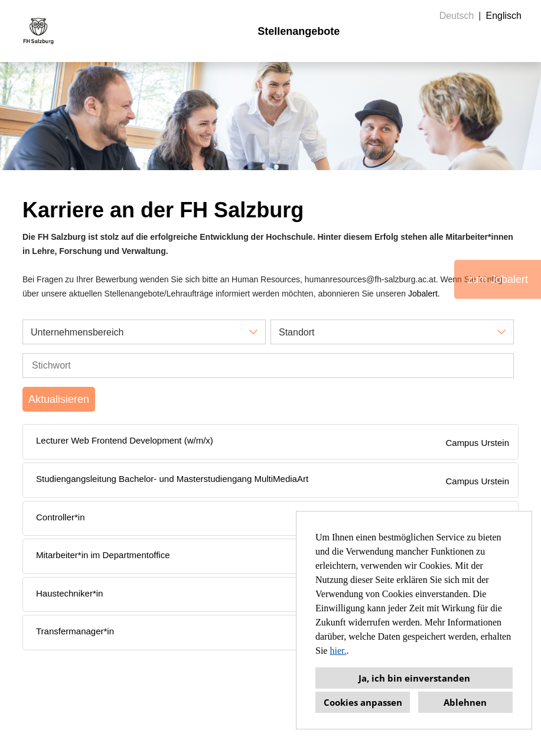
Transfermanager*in (75, 631)
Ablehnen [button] (465, 702)
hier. (338, 651)
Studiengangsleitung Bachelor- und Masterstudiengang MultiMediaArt (172, 479)
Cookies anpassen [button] (363, 702)
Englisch (504, 16)
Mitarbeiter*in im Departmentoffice (103, 555)
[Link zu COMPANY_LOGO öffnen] (38, 31)
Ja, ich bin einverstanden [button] (414, 678)
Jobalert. (424, 294)
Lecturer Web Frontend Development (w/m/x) (125, 440)
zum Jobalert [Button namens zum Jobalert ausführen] (498, 279)
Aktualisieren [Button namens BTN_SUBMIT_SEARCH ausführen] (59, 399)
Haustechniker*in (69, 593)
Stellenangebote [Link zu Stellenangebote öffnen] (299, 31)
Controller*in (61, 517)
